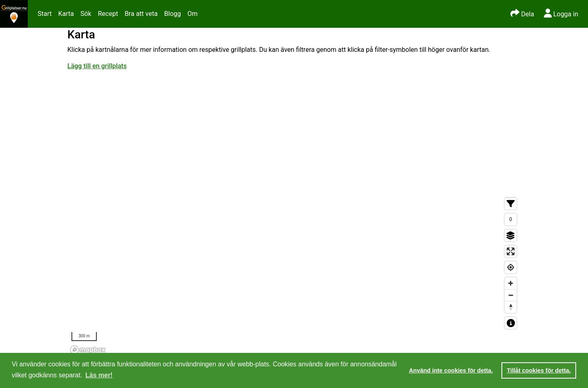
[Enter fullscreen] (511, 251)
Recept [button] (108, 14)
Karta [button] (66, 14)
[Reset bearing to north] (511, 307)
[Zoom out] (511, 295)
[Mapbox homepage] (88, 350)
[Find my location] (511, 267)
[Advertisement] (294, 132)
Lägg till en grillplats (97, 66)
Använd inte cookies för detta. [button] (451, 370)
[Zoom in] (511, 283)
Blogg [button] (173, 14)
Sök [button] (86, 14)
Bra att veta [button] (141, 14)
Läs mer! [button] (99, 375)
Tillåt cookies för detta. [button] (539, 370)
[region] (294, 275)
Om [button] (193, 14)
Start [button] (45, 14)
